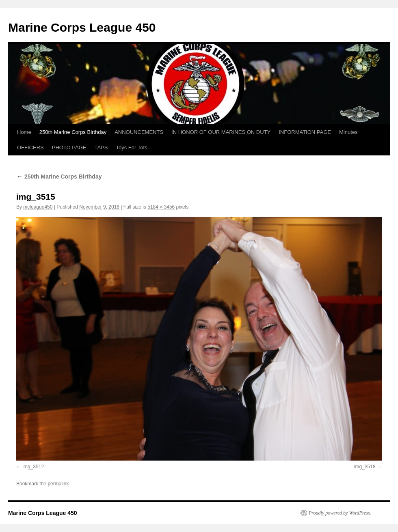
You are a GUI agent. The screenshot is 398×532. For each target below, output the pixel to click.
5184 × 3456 (161, 207)
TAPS (101, 148)
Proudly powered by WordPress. (340, 513)
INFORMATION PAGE (305, 132)
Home (24, 132)
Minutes (348, 132)
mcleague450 (38, 207)
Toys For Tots (132, 148)
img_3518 (365, 467)
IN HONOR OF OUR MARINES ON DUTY (221, 132)
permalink (58, 484)
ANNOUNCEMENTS (139, 132)
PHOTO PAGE (69, 148)
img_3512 (33, 467)
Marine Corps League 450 (82, 27)
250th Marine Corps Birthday (73, 132)
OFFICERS (30, 148)
